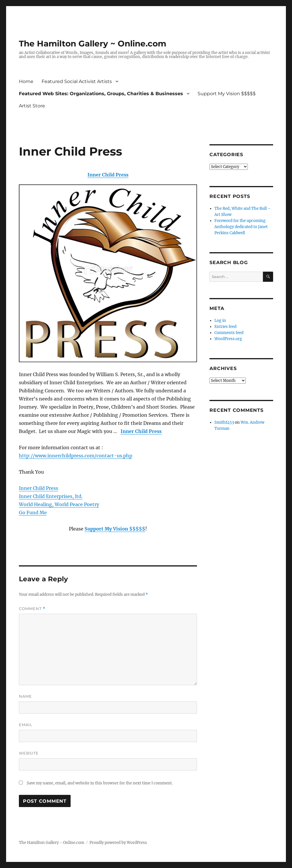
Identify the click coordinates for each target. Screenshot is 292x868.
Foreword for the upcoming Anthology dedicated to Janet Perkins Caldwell (241, 227)
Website (29, 753)
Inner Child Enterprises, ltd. (51, 496)
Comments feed (229, 333)
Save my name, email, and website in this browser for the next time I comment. (100, 783)
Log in (220, 321)
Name (25, 696)
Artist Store (32, 106)
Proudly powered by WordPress (118, 843)
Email (26, 725)
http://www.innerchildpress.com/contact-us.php (76, 456)
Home (26, 81)
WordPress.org (228, 339)
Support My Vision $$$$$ (227, 94)
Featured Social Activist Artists (77, 81)
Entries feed (225, 327)
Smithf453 (224, 422)
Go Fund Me (33, 513)
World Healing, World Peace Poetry (59, 504)
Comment (32, 609)
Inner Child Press (108, 175)
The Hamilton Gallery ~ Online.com (93, 44)
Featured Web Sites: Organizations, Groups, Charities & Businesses (101, 94)
